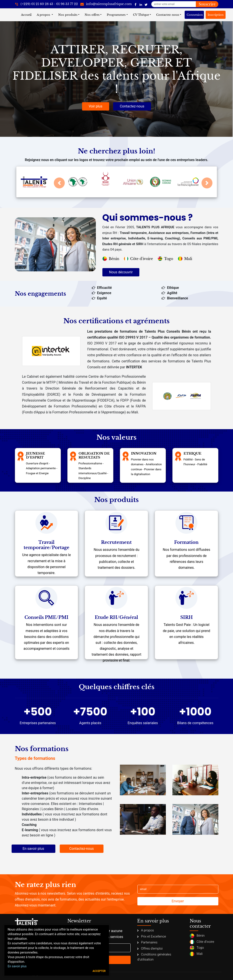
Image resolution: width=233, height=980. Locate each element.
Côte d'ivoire (138, 259)
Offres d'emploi (150, 948)
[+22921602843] (46, 4)
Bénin (111, 259)
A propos (44, 15)
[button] (59, 183)
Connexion (195, 15)
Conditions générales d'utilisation (154, 957)
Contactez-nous (168, 15)
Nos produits (68, 15)
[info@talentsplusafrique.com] (106, 4)
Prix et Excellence (152, 936)
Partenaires (147, 942)
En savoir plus (33, 849)
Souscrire (207, 4)
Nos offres (92, 15)
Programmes (116, 15)
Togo (165, 259)
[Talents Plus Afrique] (136, 4)
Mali (185, 259)
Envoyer (178, 901)
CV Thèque (141, 15)
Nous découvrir (121, 272)
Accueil (27, 15)
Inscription (216, 15)
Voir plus (96, 106)
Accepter (99, 971)
